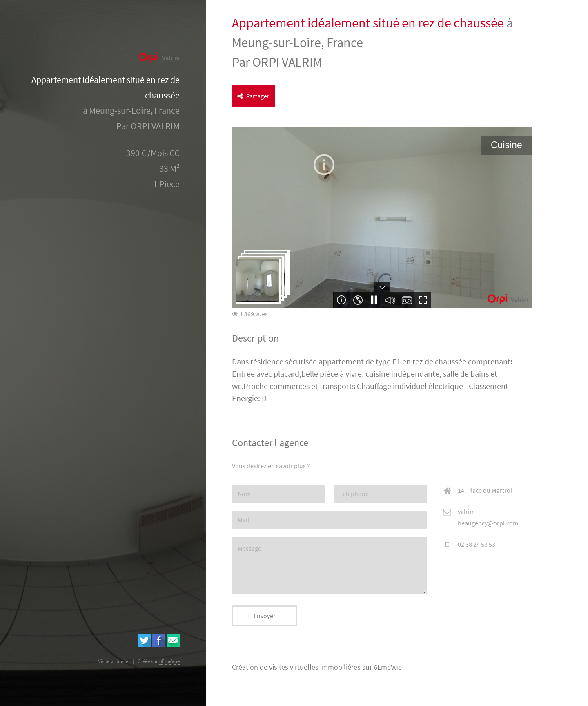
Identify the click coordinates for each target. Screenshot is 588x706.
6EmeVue (388, 667)
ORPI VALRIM (155, 126)
